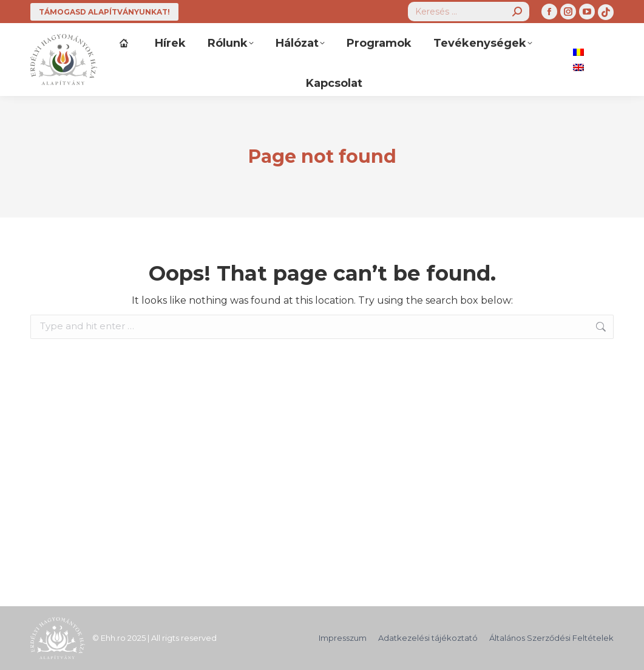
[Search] (469, 12)
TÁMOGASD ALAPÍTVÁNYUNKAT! (104, 12)
